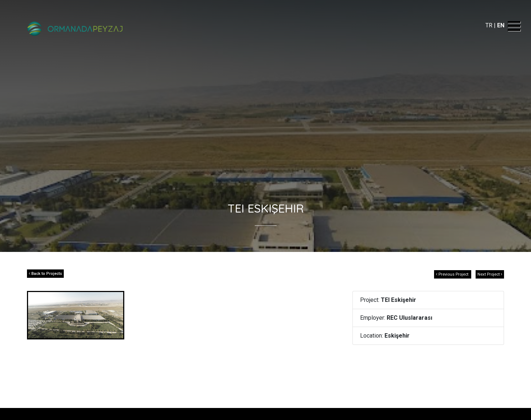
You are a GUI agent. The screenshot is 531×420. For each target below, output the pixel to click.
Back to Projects (45, 274)
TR (490, 25)
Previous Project (453, 274)
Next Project (490, 274)
